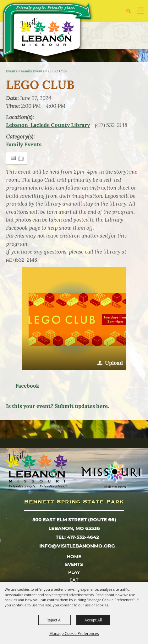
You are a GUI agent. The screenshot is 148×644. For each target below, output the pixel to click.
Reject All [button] (55, 620)
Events (12, 71)
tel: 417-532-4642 (77, 537)
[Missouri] (111, 474)
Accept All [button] (93, 620)
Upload (114, 363)
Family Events (33, 71)
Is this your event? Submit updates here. (58, 406)
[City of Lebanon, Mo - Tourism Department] (47, 31)
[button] (74, 318)
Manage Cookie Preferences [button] (74, 633)
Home (74, 557)
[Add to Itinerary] (21, 158)
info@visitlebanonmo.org (77, 546)
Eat (74, 580)
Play (74, 572)
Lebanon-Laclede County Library (48, 125)
